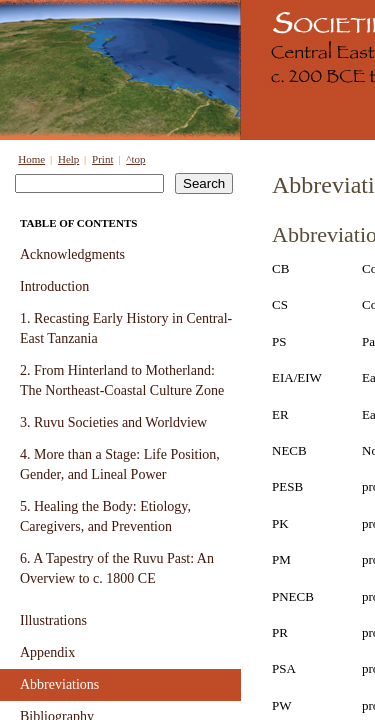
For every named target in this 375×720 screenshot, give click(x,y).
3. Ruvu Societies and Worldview (113, 422)
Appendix (47, 652)
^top (135, 159)
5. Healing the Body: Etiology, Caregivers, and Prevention (105, 516)
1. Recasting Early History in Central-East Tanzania (126, 328)
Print (102, 159)
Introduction (54, 286)
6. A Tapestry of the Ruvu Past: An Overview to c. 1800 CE (117, 568)
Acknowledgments (72, 254)
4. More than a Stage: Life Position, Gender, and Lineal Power (120, 464)
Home (31, 159)
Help (68, 159)
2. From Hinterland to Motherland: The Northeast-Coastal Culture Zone (122, 380)
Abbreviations (59, 684)
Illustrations (53, 620)
